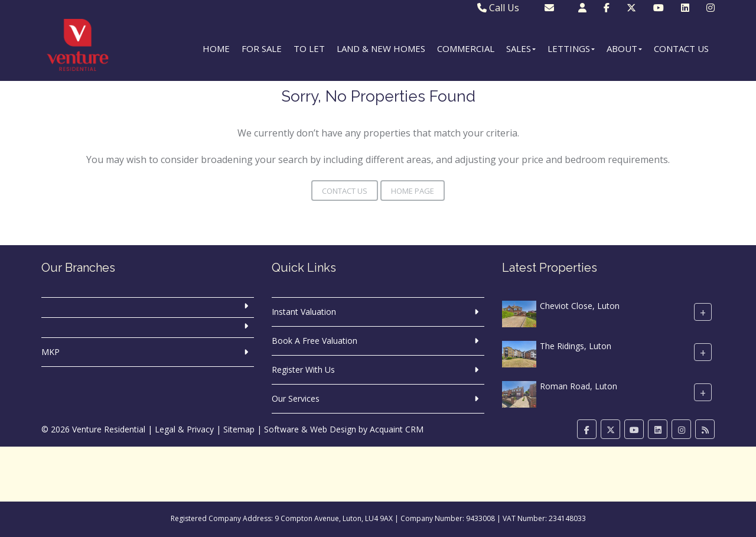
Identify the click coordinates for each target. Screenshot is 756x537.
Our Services (296, 398)
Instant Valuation (304, 312)
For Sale (262, 48)
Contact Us (681, 48)
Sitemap (239, 429)
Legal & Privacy (184, 429)
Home (216, 48)
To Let (309, 48)
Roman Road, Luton (579, 386)
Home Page (413, 191)
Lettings (571, 48)
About (624, 48)
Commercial (466, 48)
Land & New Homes (381, 48)
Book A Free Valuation (315, 341)
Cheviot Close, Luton (580, 306)
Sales (521, 48)
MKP (50, 352)
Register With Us (303, 370)
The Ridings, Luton (576, 346)
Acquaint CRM (397, 429)
